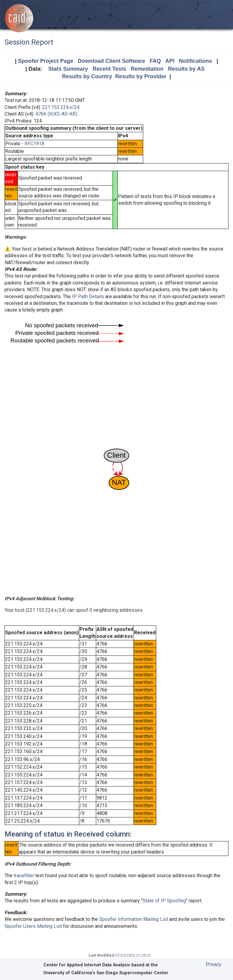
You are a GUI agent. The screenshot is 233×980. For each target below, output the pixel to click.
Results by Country (87, 76)
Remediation (147, 69)
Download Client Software (111, 61)
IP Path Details (88, 296)
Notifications (196, 61)
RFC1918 (34, 144)
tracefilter (24, 876)
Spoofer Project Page (46, 61)
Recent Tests (109, 69)
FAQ (155, 61)
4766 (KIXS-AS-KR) (56, 114)
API (170, 61)
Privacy (214, 964)
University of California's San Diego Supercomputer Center (106, 973)
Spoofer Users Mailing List (33, 926)
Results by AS (186, 69)
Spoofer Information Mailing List (134, 919)
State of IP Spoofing (164, 901)
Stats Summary (68, 69)
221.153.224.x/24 (61, 107)
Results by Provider (141, 76)
